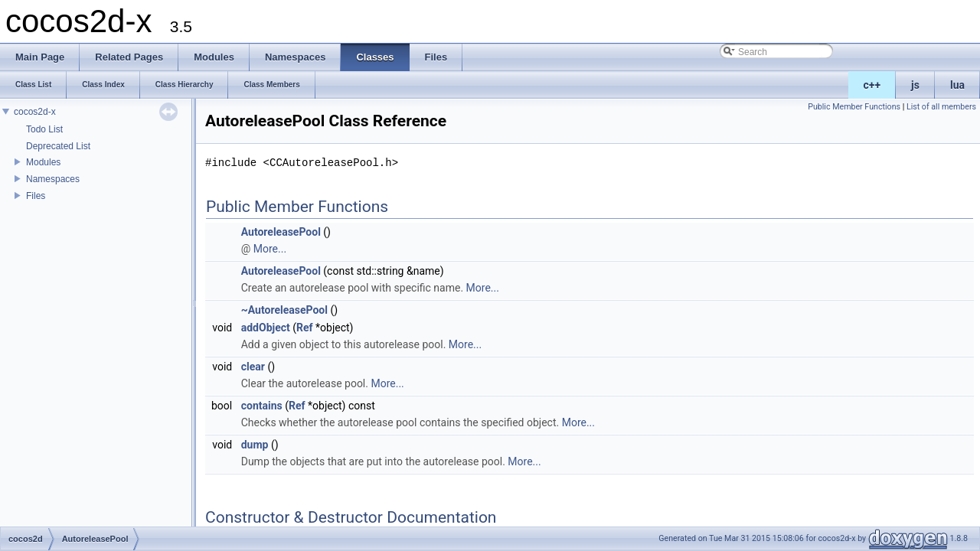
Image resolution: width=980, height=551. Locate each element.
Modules (43, 162)
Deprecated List (58, 146)
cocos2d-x (35, 112)
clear (253, 367)
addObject (266, 328)
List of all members (941, 107)
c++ (872, 85)
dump (255, 445)
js (915, 85)
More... (270, 249)
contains (262, 406)
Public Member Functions (854, 107)
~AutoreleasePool (284, 310)
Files (36, 196)
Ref (305, 328)
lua (957, 85)
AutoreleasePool (281, 232)
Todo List (44, 129)
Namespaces (53, 179)
